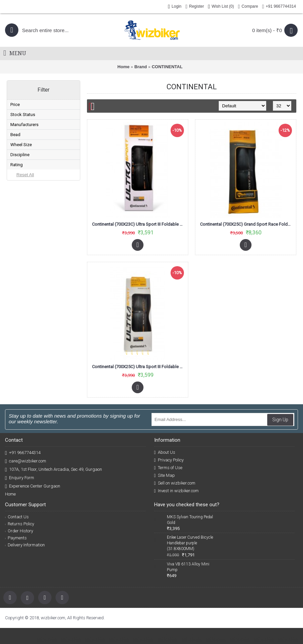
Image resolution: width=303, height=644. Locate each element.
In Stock (27, 150)
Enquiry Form (20, 478)
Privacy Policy (169, 460)
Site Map (165, 475)
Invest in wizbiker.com (176, 491)
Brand (141, 67)
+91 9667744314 (23, 453)
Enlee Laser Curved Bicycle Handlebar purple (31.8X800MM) (190, 543)
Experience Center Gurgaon (33, 486)
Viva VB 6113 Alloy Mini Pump (188, 567)
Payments (16, 538)
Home (123, 67)
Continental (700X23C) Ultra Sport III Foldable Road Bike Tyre (139, 224)
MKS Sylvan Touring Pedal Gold (190, 520)
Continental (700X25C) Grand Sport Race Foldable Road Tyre (247, 224)
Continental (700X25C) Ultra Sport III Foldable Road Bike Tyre (139, 367)
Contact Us (17, 517)
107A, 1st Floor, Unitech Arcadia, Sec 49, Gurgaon (54, 470)
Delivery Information (25, 545)
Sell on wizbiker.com (175, 483)
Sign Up (280, 420)
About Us (165, 452)
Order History (19, 531)
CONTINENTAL (167, 67)
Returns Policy (20, 524)
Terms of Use (168, 468)
